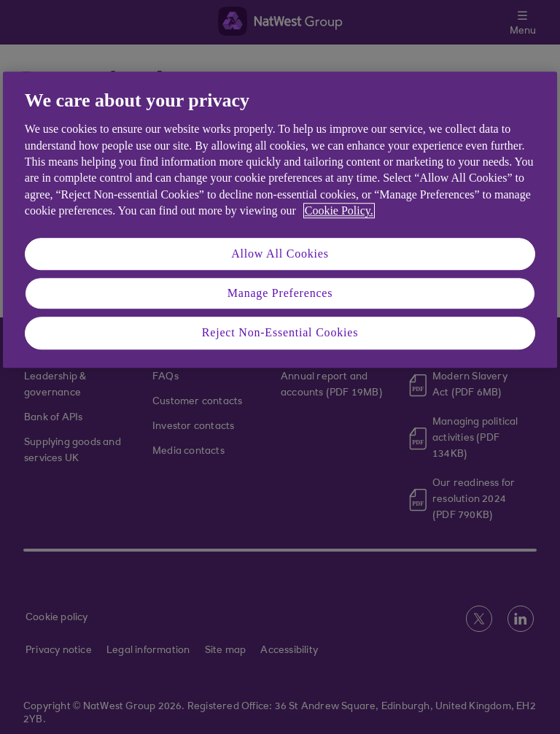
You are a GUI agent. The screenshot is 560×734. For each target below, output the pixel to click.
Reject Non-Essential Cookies (280, 333)
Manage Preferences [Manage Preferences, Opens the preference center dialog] (280, 293)
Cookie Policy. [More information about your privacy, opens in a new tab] (339, 210)
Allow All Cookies (280, 254)
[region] (280, 220)
